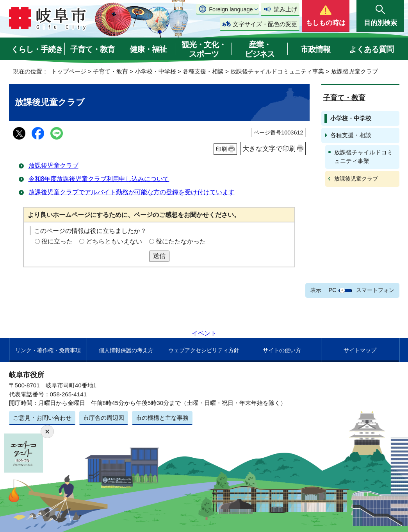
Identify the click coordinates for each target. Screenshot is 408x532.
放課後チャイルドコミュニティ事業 (277, 71)
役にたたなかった (181, 241)
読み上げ (285, 9)
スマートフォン (375, 290)
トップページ (69, 71)
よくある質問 (371, 49)
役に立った (57, 241)
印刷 (221, 149)
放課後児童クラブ (53, 166)
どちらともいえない (114, 241)
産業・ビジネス (260, 49)
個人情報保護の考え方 (126, 350)
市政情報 (315, 49)
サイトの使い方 (282, 350)
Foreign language (231, 9)
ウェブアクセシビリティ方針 (204, 350)
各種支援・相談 (203, 71)
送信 (159, 256)
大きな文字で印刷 (269, 149)
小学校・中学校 (156, 71)
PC (332, 290)
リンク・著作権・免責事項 (48, 350)
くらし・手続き (37, 49)
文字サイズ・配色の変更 (265, 24)
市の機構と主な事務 (162, 418)
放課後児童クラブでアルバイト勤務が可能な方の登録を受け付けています (132, 192)
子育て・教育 (93, 49)
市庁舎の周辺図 (104, 418)
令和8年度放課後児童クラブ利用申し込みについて (99, 179)
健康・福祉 (148, 49)
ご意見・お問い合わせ (42, 418)
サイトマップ (360, 350)
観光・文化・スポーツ (204, 49)
